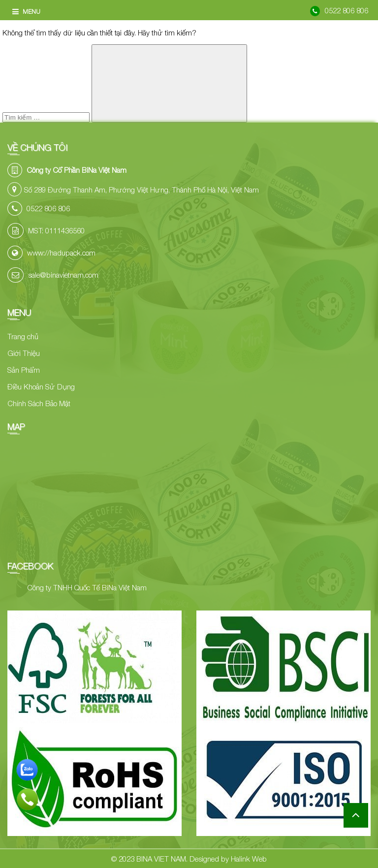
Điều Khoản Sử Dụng (41, 386)
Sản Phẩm (24, 370)
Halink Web (249, 859)
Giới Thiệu (24, 353)
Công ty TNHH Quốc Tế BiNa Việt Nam (87, 587)
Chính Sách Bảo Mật (39, 403)
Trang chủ (23, 336)
